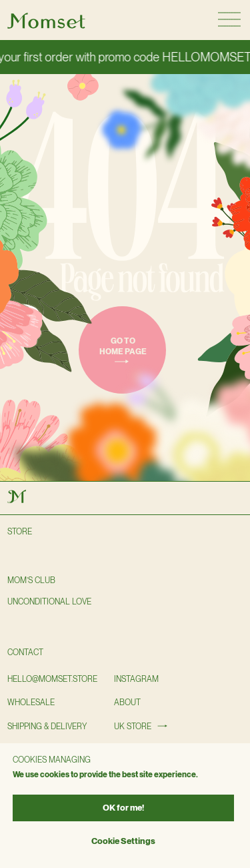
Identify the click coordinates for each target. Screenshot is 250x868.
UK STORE (133, 727)
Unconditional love (49, 602)
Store (20, 532)
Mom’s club (31, 580)
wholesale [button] (31, 703)
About (127, 703)
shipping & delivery (47, 727)
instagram (136, 679)
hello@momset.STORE (52, 679)
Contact (25, 653)
